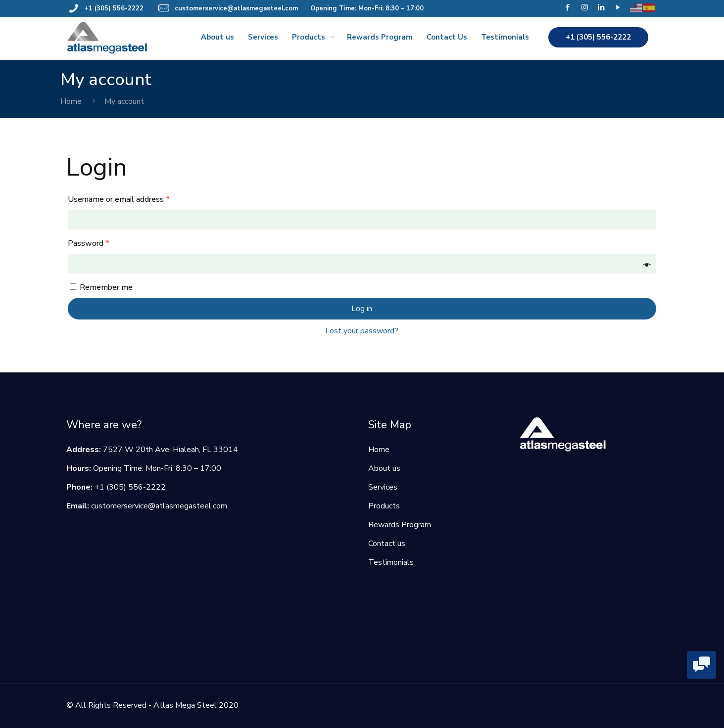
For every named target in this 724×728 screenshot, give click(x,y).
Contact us (387, 544)
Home (71, 101)
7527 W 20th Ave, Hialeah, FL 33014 (170, 450)
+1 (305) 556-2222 (114, 8)
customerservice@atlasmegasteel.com (236, 8)
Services (383, 487)
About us (384, 468)
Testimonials (391, 562)
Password (89, 243)
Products (384, 506)
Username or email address (119, 199)
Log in (362, 309)
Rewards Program (400, 525)
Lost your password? (362, 331)
